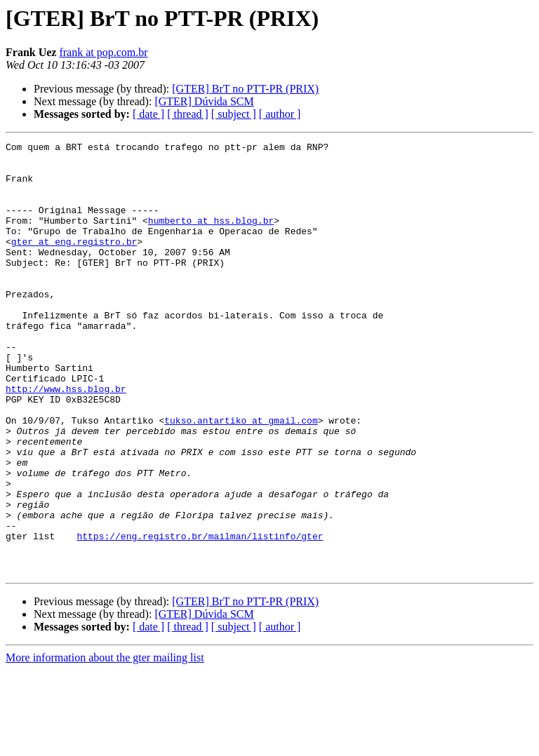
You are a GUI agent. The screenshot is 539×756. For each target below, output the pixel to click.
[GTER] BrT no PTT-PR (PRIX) (245, 89)
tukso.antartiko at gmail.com (241, 477)
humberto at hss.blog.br (211, 237)
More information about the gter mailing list (105, 744)
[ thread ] (188, 114)
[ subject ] (234, 114)
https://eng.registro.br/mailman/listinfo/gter (200, 616)
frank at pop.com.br (103, 52)
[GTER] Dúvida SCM (204, 101)
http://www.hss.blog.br (66, 439)
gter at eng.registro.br (74, 262)
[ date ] (148, 114)
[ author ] (280, 114)
